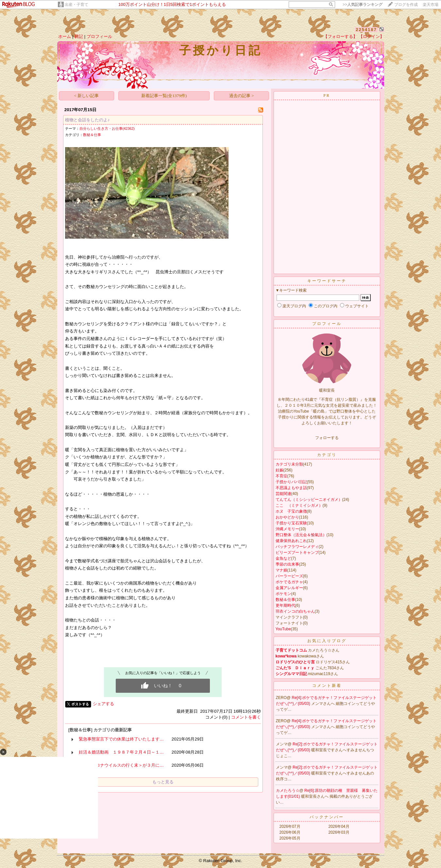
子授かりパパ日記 (291, 482)
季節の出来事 (287, 564)
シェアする (103, 704)
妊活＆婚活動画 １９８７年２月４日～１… (121, 752)
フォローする (327, 438)
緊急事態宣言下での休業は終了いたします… (121, 739)
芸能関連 (283, 494)
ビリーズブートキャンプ (297, 553)
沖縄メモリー (287, 529)
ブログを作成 (406, 5)
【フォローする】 (340, 36)
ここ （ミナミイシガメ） (299, 505)
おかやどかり (287, 517)
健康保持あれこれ (291, 541)
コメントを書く (246, 717)
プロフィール (99, 36)
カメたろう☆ (288, 791)
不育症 (281, 476)
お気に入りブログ (327, 641)
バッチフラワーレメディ (297, 547)
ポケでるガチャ (289, 582)
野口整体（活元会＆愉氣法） (301, 535)
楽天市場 (431, 5)
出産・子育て (76, 5)
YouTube (283, 629)
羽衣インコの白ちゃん (295, 611)
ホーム (65, 36)
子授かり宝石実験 (291, 523)
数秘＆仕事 (92, 135)
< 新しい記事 (86, 96)
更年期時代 (285, 605)
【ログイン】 (371, 36)
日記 (79, 36)
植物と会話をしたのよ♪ (87, 120)
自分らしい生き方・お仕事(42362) (107, 128)
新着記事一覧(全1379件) (164, 96)
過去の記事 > (242, 96)
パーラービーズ (289, 576)
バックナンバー (327, 817)
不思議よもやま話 (291, 488)
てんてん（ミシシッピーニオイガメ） (309, 500)
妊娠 (280, 470)
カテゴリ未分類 (289, 464)
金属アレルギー (289, 588)
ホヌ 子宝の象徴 (291, 511)
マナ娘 (281, 570)
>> (363, 5)
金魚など (283, 558)
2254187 (366, 30)
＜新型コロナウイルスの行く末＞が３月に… (121, 765)
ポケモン (283, 594)
